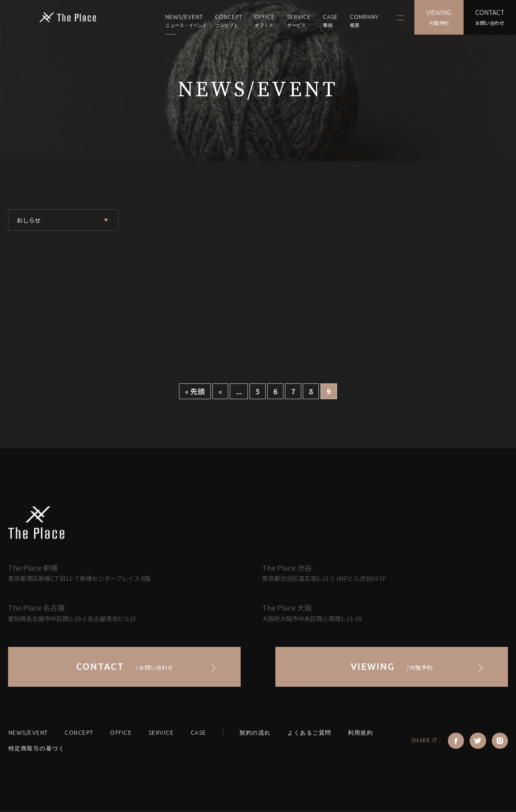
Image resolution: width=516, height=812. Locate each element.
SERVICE (159, 734)
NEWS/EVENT (182, 21)
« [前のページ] (220, 391)
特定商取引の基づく (36, 750)
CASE (329, 21)
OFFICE (263, 21)
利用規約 (356, 734)
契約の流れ (252, 734)
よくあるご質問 (306, 734)
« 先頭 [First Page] (195, 391)
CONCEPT (227, 21)
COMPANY (363, 21)
